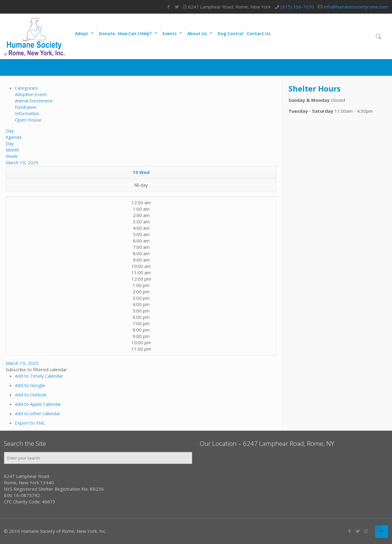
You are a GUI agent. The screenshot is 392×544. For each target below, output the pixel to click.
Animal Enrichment (34, 101)
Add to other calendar (38, 413)
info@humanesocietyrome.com (356, 7)
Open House (28, 120)
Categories (26, 88)
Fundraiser (26, 107)
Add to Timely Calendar (39, 376)
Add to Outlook (31, 395)
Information (27, 113)
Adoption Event (31, 94)
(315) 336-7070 (297, 7)
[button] (36, 369)
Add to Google (30, 385)
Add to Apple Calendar (38, 404)
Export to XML (30, 423)
